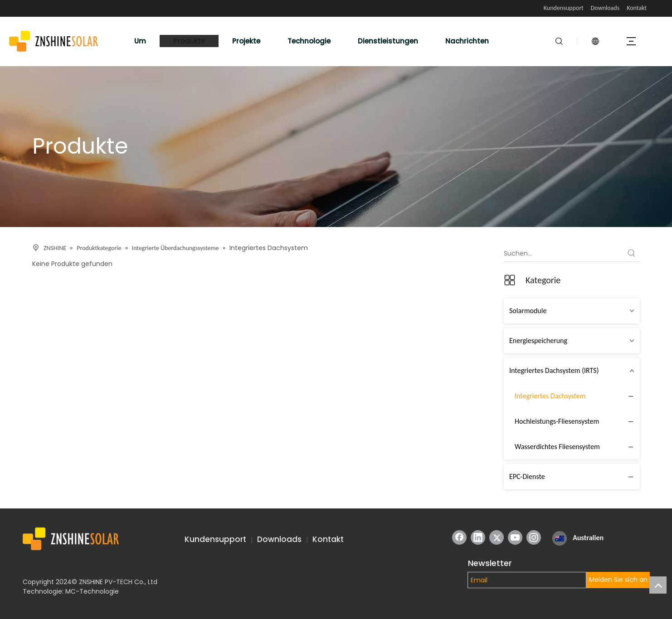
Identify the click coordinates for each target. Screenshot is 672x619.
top (658, 585)
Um (140, 41)
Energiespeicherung (538, 341)
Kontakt (637, 8)
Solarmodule (528, 311)
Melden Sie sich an (618, 580)
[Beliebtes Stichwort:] (632, 253)
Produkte (189, 41)
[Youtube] (515, 537)
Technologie (309, 41)
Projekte (246, 41)
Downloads (605, 8)
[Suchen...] (564, 253)
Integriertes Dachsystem (550, 396)
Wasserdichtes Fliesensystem (557, 447)
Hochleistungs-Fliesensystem (557, 421)
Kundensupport (564, 8)
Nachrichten (467, 41)
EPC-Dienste (527, 476)
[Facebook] (459, 537)
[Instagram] (534, 537)
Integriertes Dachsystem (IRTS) (554, 370)
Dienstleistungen (388, 41)
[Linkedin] (478, 537)
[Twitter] (497, 537)
